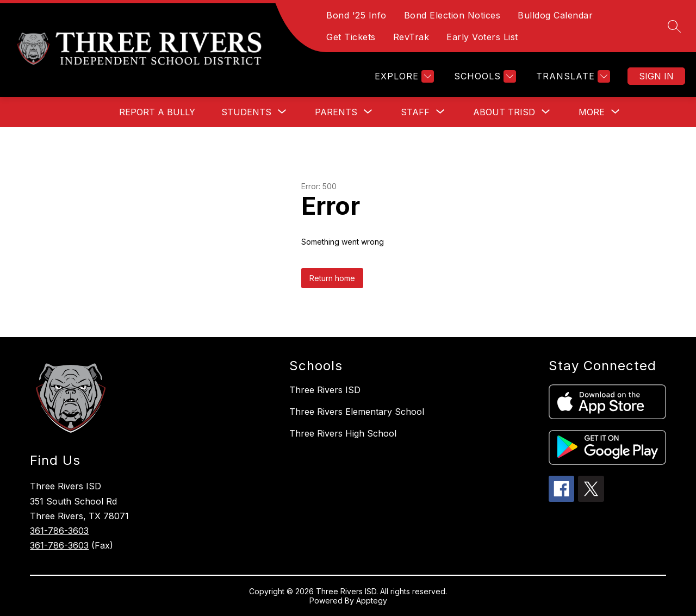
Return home (332, 278)
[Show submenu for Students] (246, 112)
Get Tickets (351, 37)
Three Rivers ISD (325, 390)
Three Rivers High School (343, 433)
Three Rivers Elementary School (357, 412)
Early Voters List (482, 37)
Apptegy (372, 601)
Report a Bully (157, 112)
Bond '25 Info (356, 15)
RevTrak (411, 37)
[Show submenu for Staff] (415, 112)
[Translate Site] (572, 76)
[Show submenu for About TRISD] (504, 112)
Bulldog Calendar (555, 15)
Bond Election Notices (452, 15)
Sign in (656, 76)
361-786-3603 (59, 531)
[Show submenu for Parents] (336, 112)
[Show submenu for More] (592, 112)
